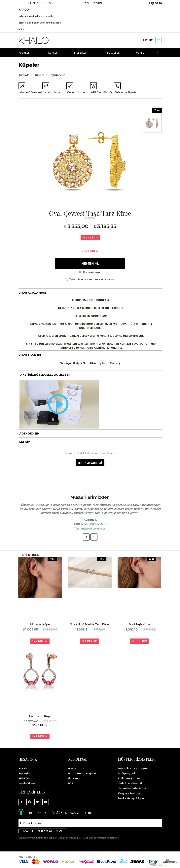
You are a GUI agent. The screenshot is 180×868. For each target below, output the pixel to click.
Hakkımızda (76, 768)
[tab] (90, 293)
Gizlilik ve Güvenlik (130, 783)
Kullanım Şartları (129, 778)
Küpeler (54, 53)
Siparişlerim (26, 773)
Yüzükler (25, 53)
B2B (71, 783)
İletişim (73, 778)
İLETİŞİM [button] (24, 442)
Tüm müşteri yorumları (90, 529)
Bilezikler (81, 53)
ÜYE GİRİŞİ (96, 3)
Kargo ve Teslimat (129, 793)
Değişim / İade (127, 773)
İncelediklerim (28, 783)
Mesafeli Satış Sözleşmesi (134, 768)
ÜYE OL (86, 3)
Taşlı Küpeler (57, 75)
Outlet (141, 53)
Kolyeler (114, 53)
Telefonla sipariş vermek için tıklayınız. (92, 279)
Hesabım (24, 768)
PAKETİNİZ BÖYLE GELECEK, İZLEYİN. (44, 375)
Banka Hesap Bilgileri (82, 773)
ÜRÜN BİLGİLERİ (30, 355)
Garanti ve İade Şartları (133, 788)
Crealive (156, 865)
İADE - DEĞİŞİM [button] (29, 434)
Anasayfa (24, 75)
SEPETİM (147, 40)
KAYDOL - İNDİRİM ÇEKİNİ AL (43, 831)
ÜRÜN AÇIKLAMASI (32, 293)
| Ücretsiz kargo (90, 272)
